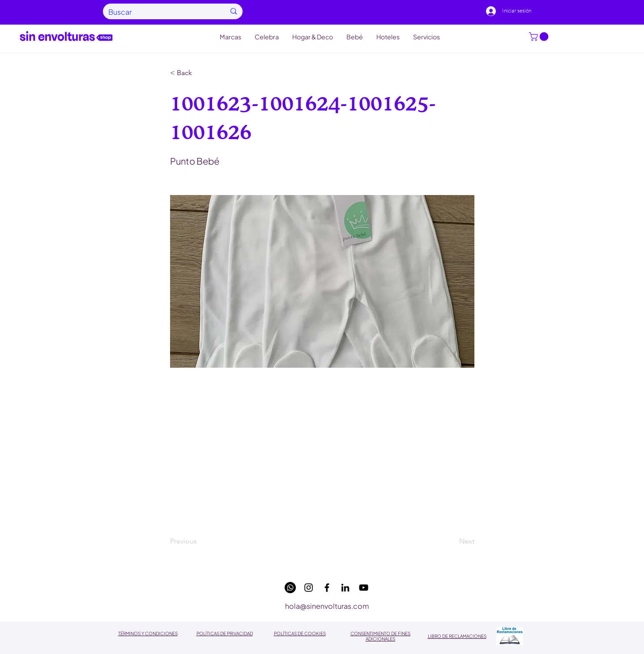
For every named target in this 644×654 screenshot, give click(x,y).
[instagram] (309, 588)
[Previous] (200, 542)
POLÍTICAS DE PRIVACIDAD (225, 633)
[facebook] (327, 588)
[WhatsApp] (290, 588)
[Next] (452, 542)
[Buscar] (160, 12)
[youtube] (364, 588)
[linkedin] (345, 588)
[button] (540, 37)
